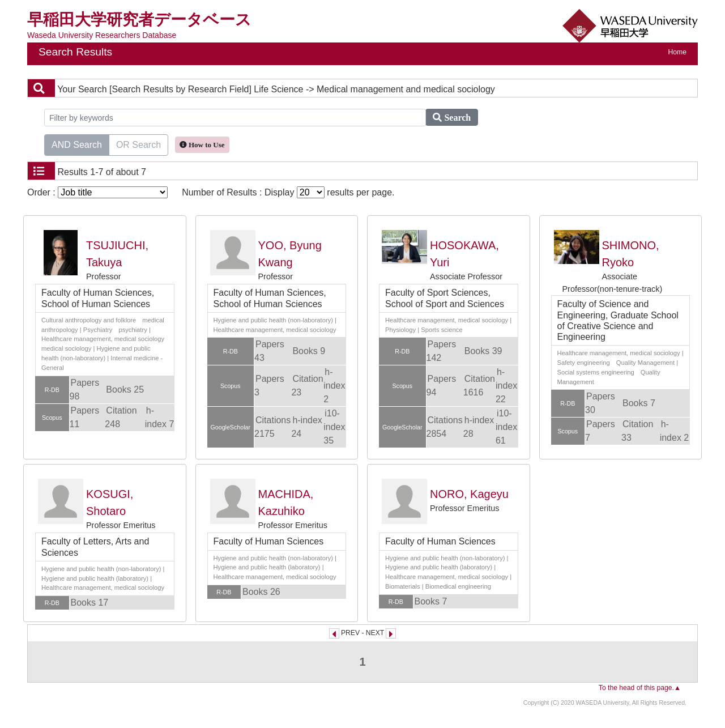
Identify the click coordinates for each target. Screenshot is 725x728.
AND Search (77, 144)
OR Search (138, 144)
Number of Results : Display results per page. (288, 192)
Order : (97, 192)
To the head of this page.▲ (640, 688)
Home (677, 52)
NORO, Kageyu (469, 494)
